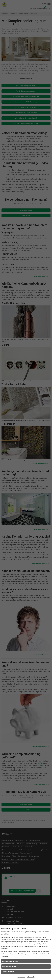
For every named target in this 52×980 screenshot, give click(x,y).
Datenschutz (31, 977)
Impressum (21, 977)
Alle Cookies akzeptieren (10, 961)
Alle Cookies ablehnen (9, 966)
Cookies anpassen (8, 972)
